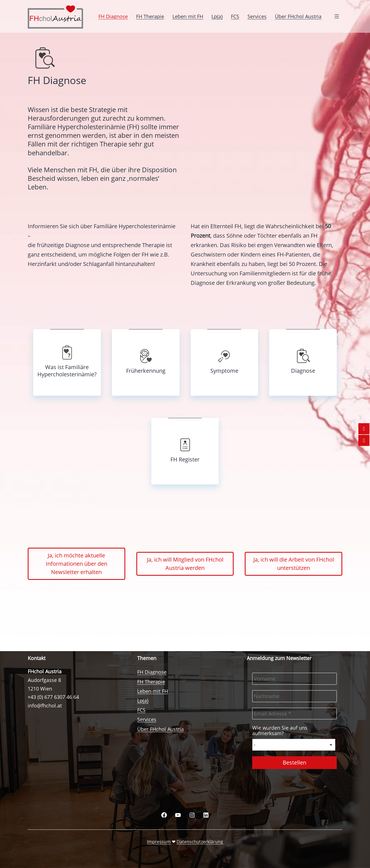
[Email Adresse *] (294, 714)
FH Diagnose (113, 16)
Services (257, 16)
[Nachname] (294, 696)
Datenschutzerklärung (200, 842)
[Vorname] (294, 679)
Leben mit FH (188, 16)
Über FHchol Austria (298, 16)
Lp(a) (217, 16)
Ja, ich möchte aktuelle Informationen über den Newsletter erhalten (76, 564)
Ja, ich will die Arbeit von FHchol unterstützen (294, 564)
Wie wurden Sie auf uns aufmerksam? (280, 730)
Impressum (159, 842)
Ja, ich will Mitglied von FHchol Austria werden (185, 564)
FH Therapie (150, 16)
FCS (235, 16)
